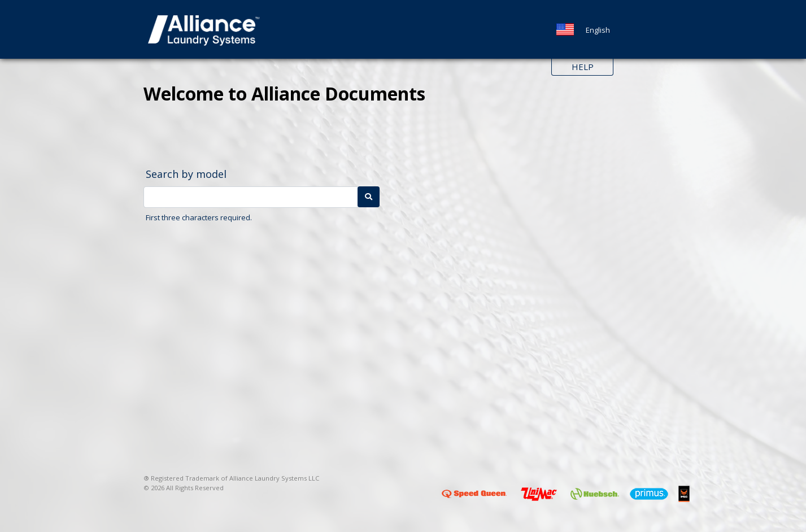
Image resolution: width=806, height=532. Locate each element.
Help (583, 67)
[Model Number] (251, 197)
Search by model (186, 174)
